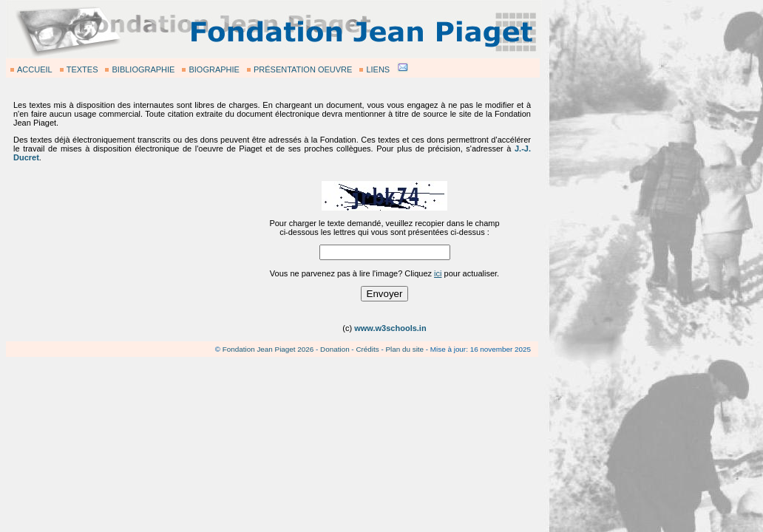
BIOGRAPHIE (214, 69)
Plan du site (404, 349)
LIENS (378, 69)
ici (438, 273)
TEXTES (82, 69)
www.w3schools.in (390, 328)
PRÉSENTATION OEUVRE (303, 69)
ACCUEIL (35, 69)
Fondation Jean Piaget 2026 (268, 349)
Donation (335, 349)
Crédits (367, 349)
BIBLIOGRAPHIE (143, 69)
